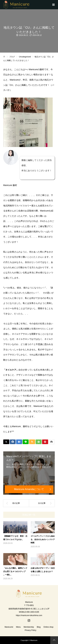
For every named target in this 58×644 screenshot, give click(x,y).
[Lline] (26, 442)
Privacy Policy (31, 630)
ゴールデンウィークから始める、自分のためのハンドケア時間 (43, 539)
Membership (29, 627)
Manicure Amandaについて (29, 489)
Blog (39, 627)
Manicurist (9, 627)
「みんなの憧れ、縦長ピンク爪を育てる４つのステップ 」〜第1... (15, 571)
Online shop (48, 627)
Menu (18, 627)
